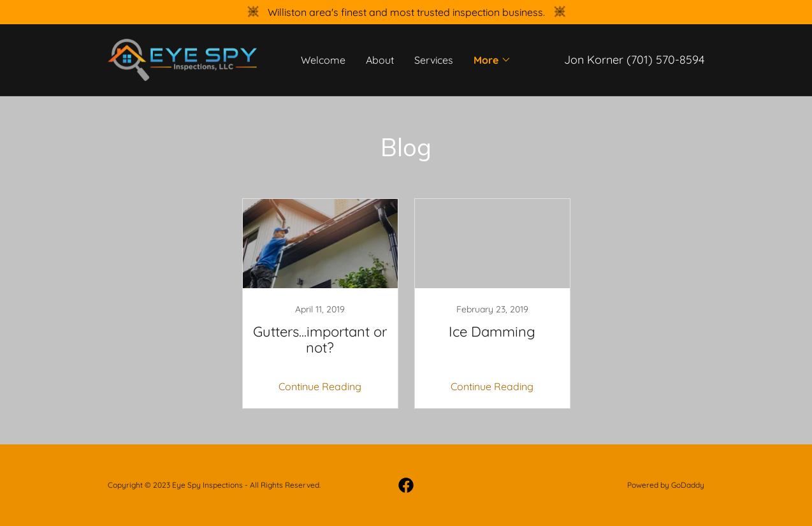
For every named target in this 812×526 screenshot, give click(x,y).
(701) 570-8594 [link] (665, 60)
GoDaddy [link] (688, 485)
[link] (182, 59)
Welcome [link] (323, 60)
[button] (492, 60)
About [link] (380, 60)
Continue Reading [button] (320, 386)
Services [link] (434, 60)
